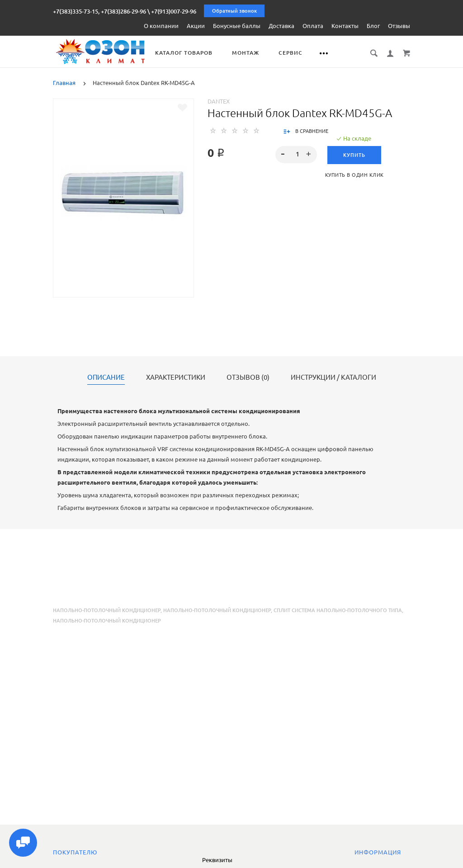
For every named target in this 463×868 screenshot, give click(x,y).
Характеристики (176, 377)
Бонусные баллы (237, 26)
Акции (196, 26)
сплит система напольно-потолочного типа (338, 610)
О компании (161, 26)
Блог (373, 26)
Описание (106, 377)
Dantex (219, 101)
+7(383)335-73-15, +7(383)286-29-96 (99, 11)
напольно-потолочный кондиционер (217, 610)
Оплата (313, 26)
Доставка (281, 26)
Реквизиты (217, 860)
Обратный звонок (234, 11)
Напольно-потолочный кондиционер (107, 610)
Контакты (345, 26)
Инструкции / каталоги (333, 377)
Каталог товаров (186, 53)
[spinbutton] (296, 155)
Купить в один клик (354, 175)
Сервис (292, 53)
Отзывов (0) (248, 377)
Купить (354, 155)
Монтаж (247, 53)
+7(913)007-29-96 (174, 11)
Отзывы (399, 26)
